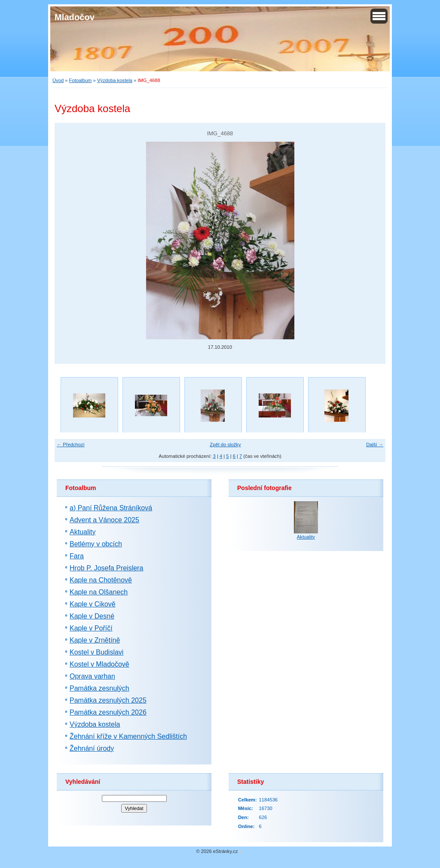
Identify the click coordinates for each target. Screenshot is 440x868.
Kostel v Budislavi (96, 652)
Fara (77, 556)
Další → (375, 445)
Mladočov (75, 17)
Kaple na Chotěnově (101, 580)
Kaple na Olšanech (99, 592)
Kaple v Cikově (93, 604)
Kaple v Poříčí (91, 628)
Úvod (58, 80)
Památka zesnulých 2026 (108, 712)
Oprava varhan (92, 676)
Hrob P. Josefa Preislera (106, 568)
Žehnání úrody (92, 748)
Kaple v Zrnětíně (95, 640)
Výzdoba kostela (115, 80)
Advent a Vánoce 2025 (104, 520)
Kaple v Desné (92, 616)
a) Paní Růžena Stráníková (111, 508)
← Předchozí (71, 445)
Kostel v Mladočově (99, 664)
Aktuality (82, 532)
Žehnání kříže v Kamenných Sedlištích (128, 736)
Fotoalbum (81, 80)
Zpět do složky (225, 445)
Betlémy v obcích (96, 544)
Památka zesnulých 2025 (108, 700)
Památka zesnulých (99, 688)
